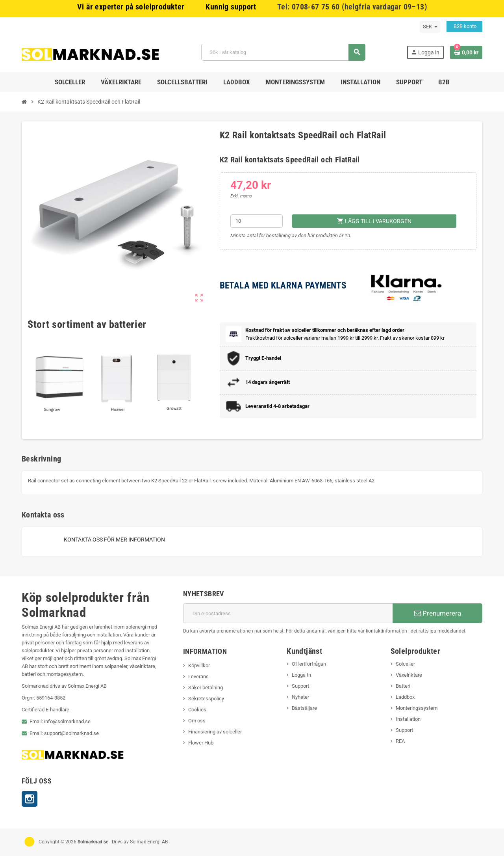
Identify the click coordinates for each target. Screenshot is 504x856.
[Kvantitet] (257, 221)
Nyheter (300, 697)
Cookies (197, 710)
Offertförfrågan (309, 664)
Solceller (405, 664)
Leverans (198, 676)
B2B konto (464, 26)
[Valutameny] (430, 27)
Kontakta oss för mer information (114, 540)
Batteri (403, 686)
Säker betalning (206, 688)
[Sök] (283, 52)
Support (300, 686)
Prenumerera (438, 613)
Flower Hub (201, 743)
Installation (408, 719)
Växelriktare (409, 675)
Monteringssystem (417, 708)
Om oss (197, 721)
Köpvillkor (199, 665)
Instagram (30, 799)
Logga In (301, 675)
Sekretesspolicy (206, 699)
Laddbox (405, 697)
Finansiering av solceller (215, 732)
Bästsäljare (304, 708)
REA (400, 741)
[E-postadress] (288, 613)
